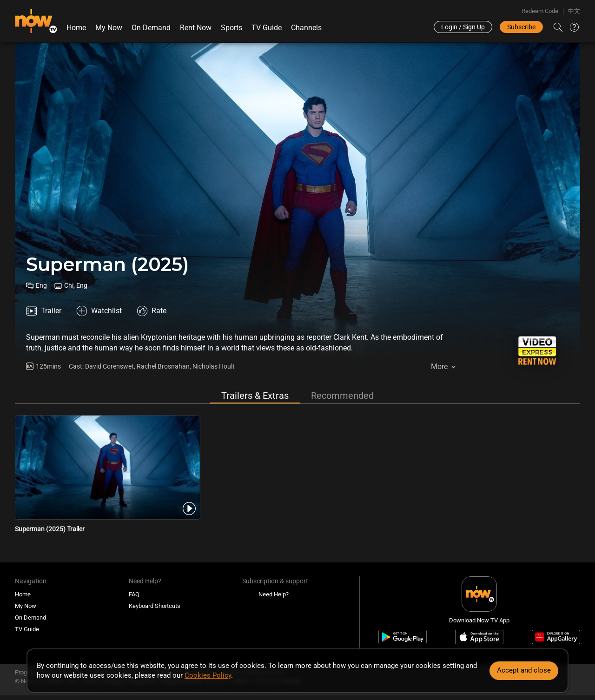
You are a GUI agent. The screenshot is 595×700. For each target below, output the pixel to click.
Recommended (342, 396)
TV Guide (267, 28)
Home (76, 28)
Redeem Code (540, 11)
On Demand (151, 28)
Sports (231, 28)
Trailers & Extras (255, 396)
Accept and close (524, 670)
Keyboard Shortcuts (155, 606)
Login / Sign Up (463, 27)
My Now (109, 28)
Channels (306, 28)
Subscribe (521, 27)
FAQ (134, 594)
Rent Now (196, 28)
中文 (574, 11)
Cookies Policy (208, 675)
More (439, 367)
